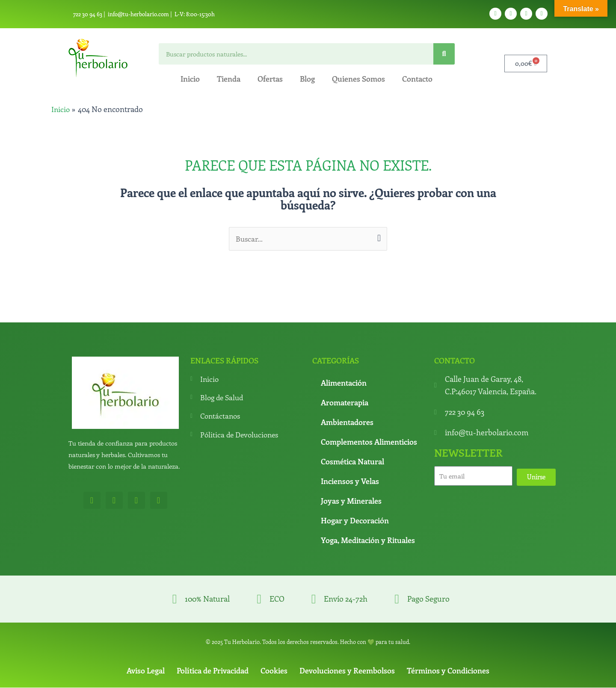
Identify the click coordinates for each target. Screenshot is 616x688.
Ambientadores (347, 422)
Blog (307, 79)
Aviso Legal (146, 671)
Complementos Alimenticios (369, 442)
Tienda (229, 79)
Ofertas (270, 79)
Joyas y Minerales (351, 501)
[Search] (444, 54)
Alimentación (344, 383)
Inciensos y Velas (350, 481)
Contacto (417, 79)
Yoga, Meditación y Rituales (368, 540)
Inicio (190, 79)
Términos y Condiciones (448, 671)
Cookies (274, 671)
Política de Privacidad (213, 671)
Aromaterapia (345, 403)
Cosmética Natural (352, 462)
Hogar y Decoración (355, 521)
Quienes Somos (358, 79)
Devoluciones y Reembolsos (347, 671)
